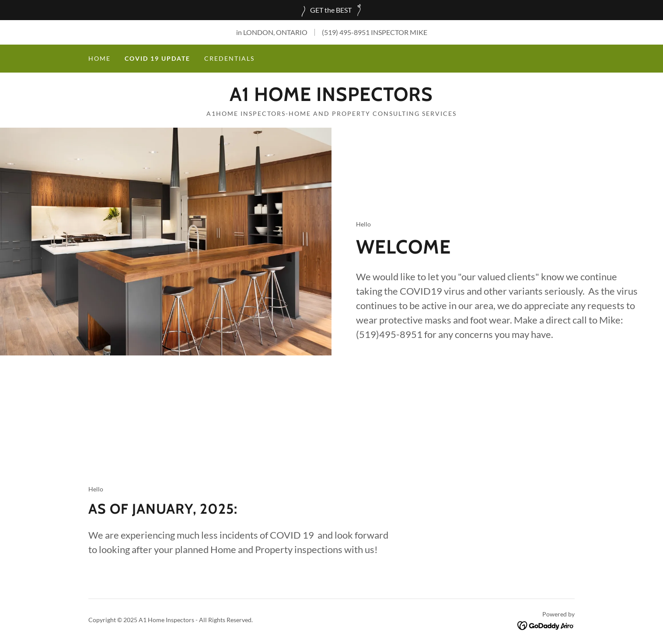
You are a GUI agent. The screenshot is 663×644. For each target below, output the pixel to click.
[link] (331, 98)
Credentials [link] (229, 58)
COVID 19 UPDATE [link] (157, 58)
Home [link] (99, 58)
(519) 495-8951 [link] (346, 32)
